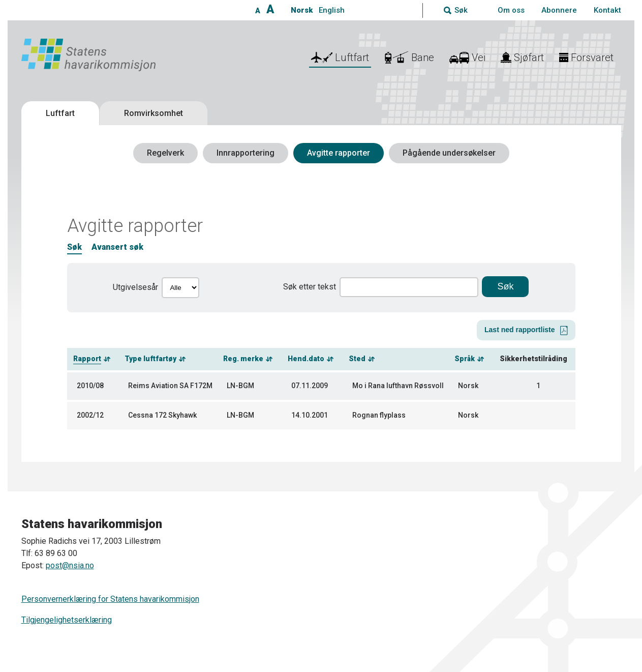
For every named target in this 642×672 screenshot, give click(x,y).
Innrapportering (246, 153)
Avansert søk (117, 247)
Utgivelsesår (135, 287)
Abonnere (559, 10)
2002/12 (90, 415)
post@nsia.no (70, 565)
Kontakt (607, 10)
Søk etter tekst (310, 287)
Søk (74, 247)
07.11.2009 (310, 386)
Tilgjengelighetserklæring (67, 620)
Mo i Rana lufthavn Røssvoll (398, 386)
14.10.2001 (310, 415)
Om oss (511, 10)
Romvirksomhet (154, 113)
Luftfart (60, 113)
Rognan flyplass (379, 415)
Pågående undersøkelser (449, 153)
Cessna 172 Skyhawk (162, 415)
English (332, 10)
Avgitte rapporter (339, 153)
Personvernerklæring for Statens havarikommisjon (110, 599)
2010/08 (90, 386)
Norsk (302, 10)
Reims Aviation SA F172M (170, 386)
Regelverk (165, 153)
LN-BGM (240, 386)
